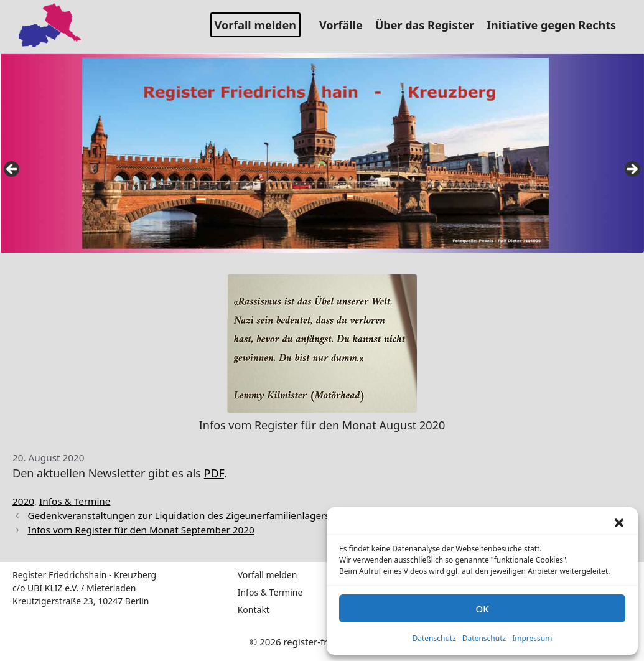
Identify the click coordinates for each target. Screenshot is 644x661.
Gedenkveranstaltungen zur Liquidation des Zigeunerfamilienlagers (178, 515)
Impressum (532, 638)
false (12, 170)
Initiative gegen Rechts (556, 25)
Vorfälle (346, 25)
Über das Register (429, 25)
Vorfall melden (255, 25)
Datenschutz (434, 638)
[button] (619, 523)
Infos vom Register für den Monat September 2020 (141, 530)
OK (482, 609)
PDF (214, 473)
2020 (23, 501)
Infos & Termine (75, 501)
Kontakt (254, 610)
